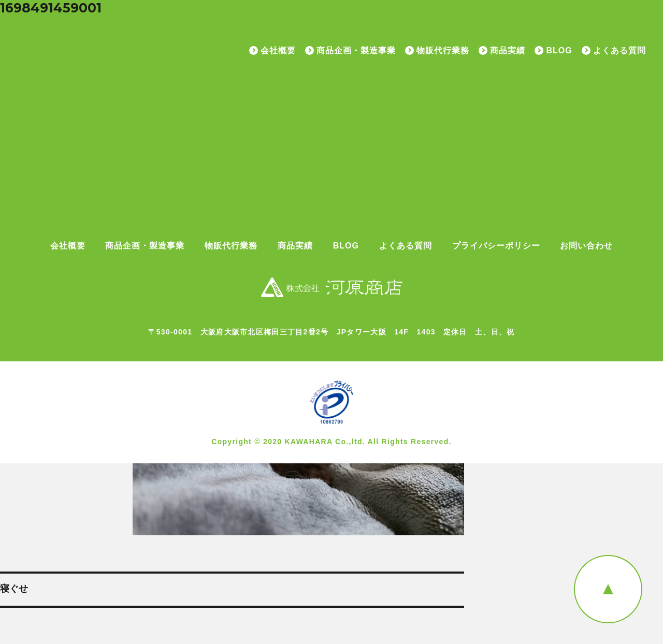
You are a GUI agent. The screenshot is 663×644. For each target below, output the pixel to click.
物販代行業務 (443, 51)
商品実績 (508, 51)
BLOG (559, 51)
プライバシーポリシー (496, 246)
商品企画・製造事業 (356, 51)
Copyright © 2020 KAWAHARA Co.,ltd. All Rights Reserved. (331, 442)
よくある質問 (619, 51)
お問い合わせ (586, 246)
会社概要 (278, 51)
